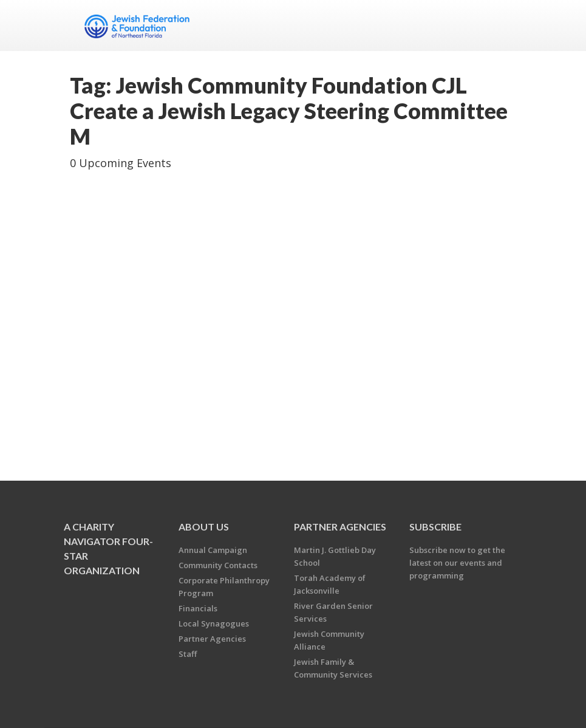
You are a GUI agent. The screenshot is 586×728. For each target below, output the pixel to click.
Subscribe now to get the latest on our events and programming (457, 563)
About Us (204, 527)
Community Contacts (218, 565)
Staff (188, 654)
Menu (502, 26)
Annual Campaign (213, 550)
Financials (198, 608)
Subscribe (435, 527)
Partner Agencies (212, 639)
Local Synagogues (214, 623)
